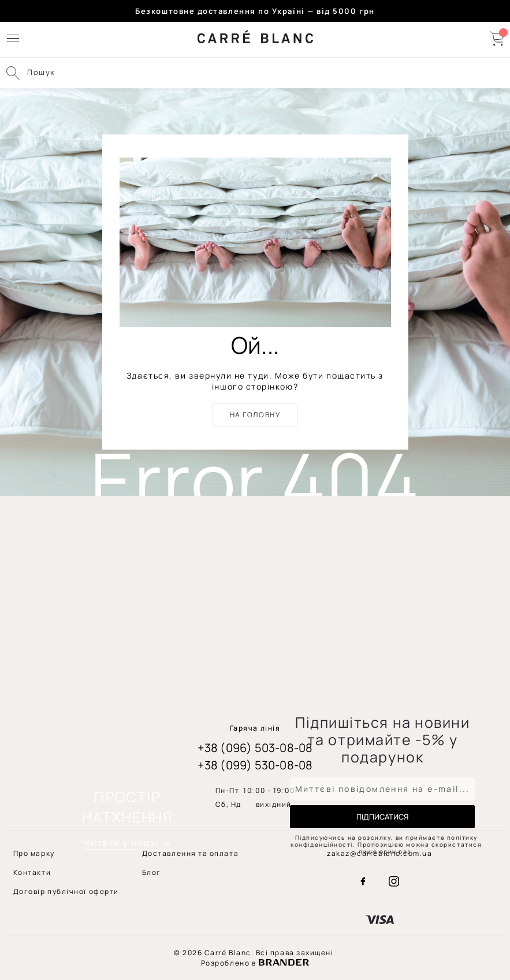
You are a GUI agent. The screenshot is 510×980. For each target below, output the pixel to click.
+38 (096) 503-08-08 (255, 748)
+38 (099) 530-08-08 (255, 765)
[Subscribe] (382, 817)
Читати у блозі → (127, 843)
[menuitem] (66, 891)
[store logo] (255, 40)
